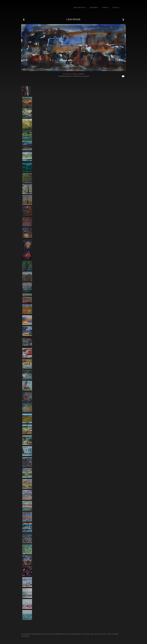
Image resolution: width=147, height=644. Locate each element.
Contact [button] (116, 7)
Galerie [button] (106, 7)
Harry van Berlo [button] (80, 7)
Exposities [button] (94, 7)
